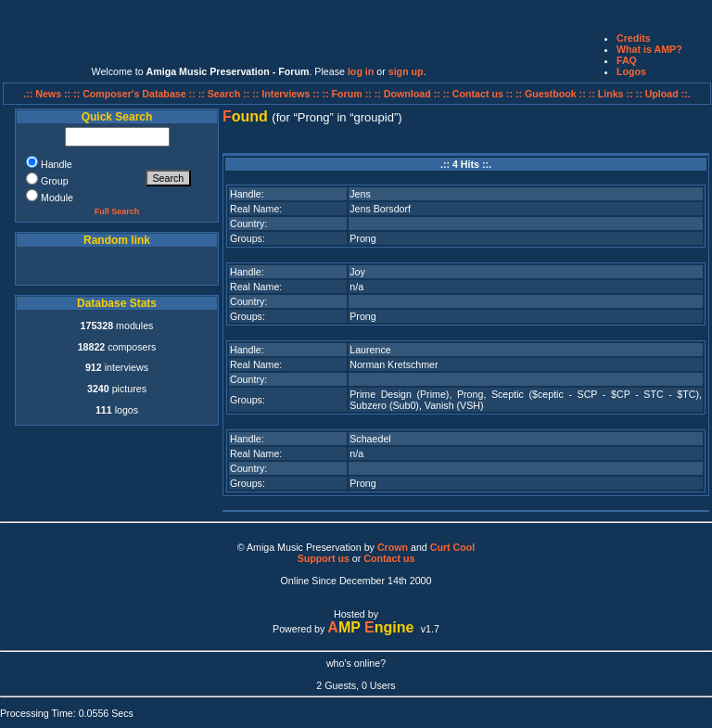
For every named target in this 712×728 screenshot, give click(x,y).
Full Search (117, 211)
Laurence (370, 350)
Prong (362, 238)
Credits (634, 38)
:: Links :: (611, 94)
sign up (406, 71)
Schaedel (370, 439)
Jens (360, 194)
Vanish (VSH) (454, 405)
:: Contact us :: (478, 94)
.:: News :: (48, 94)
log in (361, 71)
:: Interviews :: (287, 94)
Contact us (389, 558)
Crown (393, 547)
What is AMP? (649, 49)
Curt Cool (453, 547)
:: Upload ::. (663, 94)
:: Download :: (409, 94)
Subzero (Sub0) (384, 405)
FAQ (627, 60)
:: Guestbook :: (551, 94)
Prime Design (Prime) (399, 394)
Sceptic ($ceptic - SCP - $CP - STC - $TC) (595, 394)
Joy (357, 272)
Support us (324, 558)
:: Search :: (226, 94)
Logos (631, 71)
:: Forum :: (349, 94)
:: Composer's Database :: (136, 94)
